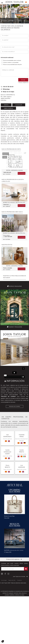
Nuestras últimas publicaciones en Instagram (14, 277)
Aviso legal (4, 580)
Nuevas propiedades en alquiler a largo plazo (13, 180)
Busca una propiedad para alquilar (13, 64)
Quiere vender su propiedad (11, 62)
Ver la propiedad (22, 173)
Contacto (19, 580)
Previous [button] (4, 162)
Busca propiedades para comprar (12, 60)
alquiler (19, 105)
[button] (3, 641)
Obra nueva (8, 108)
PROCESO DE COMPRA (15, 406)
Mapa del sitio (12, 580)
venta (6, 105)
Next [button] (25, 162)
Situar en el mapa (7, 92)
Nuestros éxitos (7, 245)
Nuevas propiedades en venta (11, 149)
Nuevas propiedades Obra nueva (12, 212)
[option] (14, 164)
